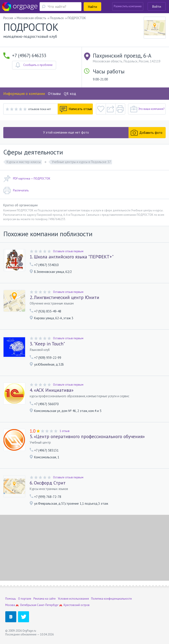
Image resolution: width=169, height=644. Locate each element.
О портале (25, 599)
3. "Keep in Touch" (47, 344)
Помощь (11, 599)
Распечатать (16, 190)
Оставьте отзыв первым (68, 251)
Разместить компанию (128, 6)
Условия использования (73, 599)
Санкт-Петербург (48, 605)
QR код (70, 94)
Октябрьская (28, 605)
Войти (157, 6)
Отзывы (54, 94)
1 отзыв (65, 431)
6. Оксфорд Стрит (48, 483)
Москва (10, 605)
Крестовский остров (77, 605)
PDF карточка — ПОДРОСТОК (27, 179)
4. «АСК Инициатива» (52, 390)
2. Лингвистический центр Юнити (64, 298)
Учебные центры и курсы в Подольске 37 (81, 162)
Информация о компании (24, 94)
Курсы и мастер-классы (24, 162)
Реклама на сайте (45, 599)
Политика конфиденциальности (111, 599)
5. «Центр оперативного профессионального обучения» (87, 437)
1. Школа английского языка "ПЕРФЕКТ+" (72, 257)
